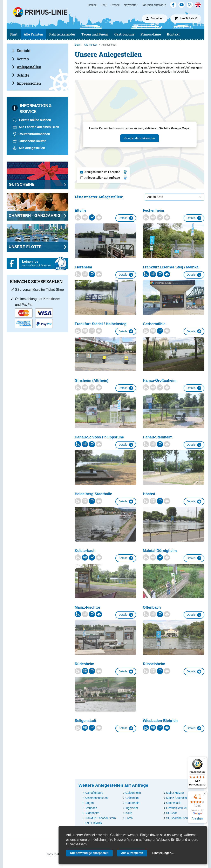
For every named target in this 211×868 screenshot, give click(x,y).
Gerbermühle (154, 324)
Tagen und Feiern (95, 34)
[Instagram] (190, 5)
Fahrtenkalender (62, 34)
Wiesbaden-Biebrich (160, 721)
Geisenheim (133, 793)
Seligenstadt (86, 721)
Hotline (92, 5)
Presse (115, 5)
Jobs (50, 854)
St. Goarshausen (177, 818)
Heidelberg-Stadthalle (93, 494)
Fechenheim (153, 210)
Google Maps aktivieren (140, 138)
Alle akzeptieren (132, 853)
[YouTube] (182, 5)
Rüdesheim (85, 664)
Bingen (89, 803)
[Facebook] (173, 5)
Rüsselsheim (154, 664)
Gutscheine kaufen (30, 141)
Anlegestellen (27, 67)
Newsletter (131, 5)
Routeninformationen (31, 134)
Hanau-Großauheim (160, 380)
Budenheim (92, 813)
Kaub (129, 813)
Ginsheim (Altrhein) (92, 380)
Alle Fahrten (33, 34)
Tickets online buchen (32, 120)
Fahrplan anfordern (154, 5)
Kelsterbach (85, 551)
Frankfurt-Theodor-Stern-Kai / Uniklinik (101, 821)
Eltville (81, 210)
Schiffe (21, 75)
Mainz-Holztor (175, 793)
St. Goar (172, 813)
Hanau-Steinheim (158, 437)
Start (14, 34)
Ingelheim (132, 808)
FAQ (104, 5)
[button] (204, 794)
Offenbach (152, 607)
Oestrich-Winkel (176, 808)
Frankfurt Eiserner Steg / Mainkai (171, 267)
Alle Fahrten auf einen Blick (36, 127)
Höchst (149, 494)
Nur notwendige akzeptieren (89, 853)
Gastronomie (124, 34)
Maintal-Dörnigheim (160, 551)
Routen (21, 59)
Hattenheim (133, 803)
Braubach (91, 808)
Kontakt (173, 34)
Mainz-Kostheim (177, 798)
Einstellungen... (163, 853)
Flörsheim (83, 267)
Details (126, 218)
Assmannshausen (96, 798)
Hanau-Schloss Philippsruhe (99, 437)
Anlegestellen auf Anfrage (105, 178)
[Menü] (204, 759)
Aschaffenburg (94, 793)
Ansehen (197, 818)
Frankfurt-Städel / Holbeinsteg (101, 324)
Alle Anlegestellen (29, 148)
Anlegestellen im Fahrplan (105, 172)
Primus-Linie (151, 34)
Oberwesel (173, 803)
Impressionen (26, 83)
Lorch (129, 818)
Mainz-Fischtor (88, 607)
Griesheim (132, 798)
